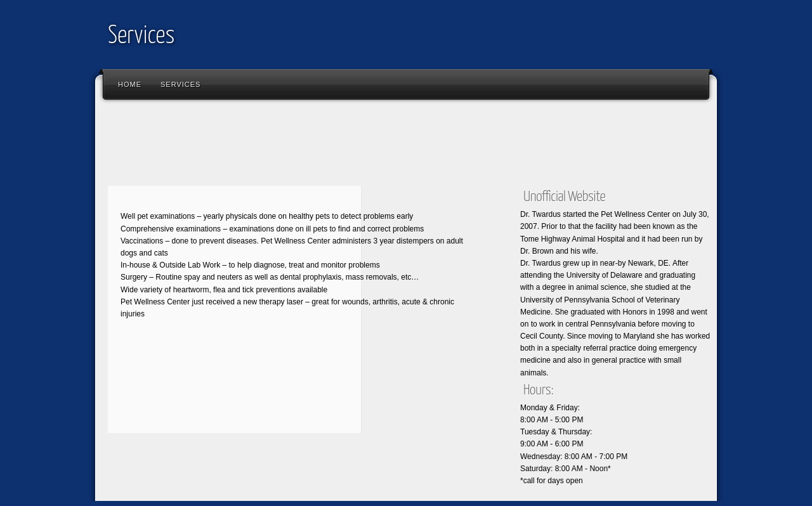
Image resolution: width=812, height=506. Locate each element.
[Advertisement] (332, 146)
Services (141, 36)
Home (130, 84)
